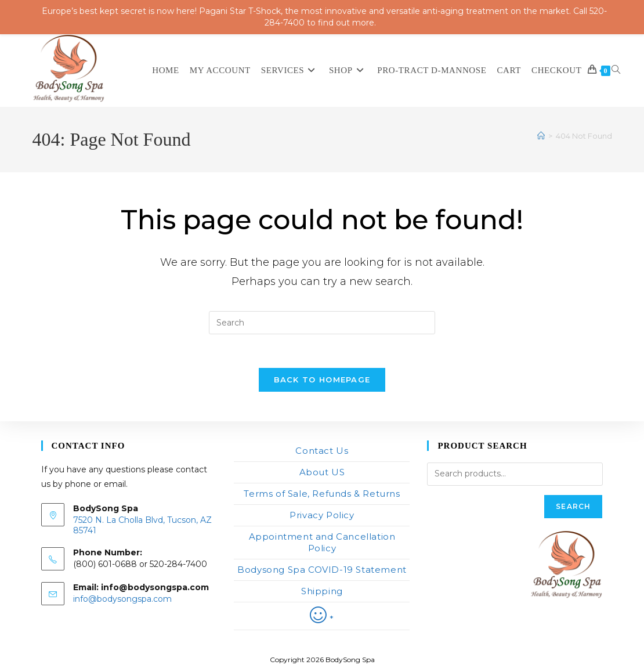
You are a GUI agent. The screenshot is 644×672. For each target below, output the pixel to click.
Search (573, 506)
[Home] (541, 136)
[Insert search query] (322, 323)
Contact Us (322, 451)
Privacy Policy (322, 515)
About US (322, 472)
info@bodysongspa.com (122, 599)
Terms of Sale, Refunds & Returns (322, 494)
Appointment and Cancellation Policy (322, 542)
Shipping (322, 591)
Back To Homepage (322, 381)
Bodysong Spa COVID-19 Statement (322, 570)
